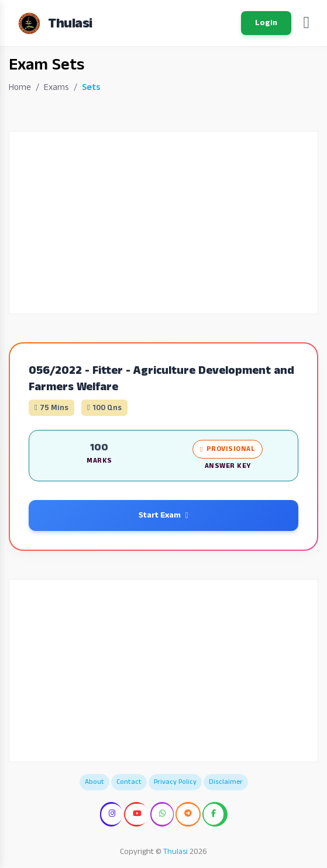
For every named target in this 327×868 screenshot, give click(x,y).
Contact (129, 782)
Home (20, 87)
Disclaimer (226, 782)
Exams (56, 87)
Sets (91, 87)
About (94, 782)
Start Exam (163, 515)
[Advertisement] (163, 223)
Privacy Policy (175, 782)
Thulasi (175, 852)
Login (266, 23)
